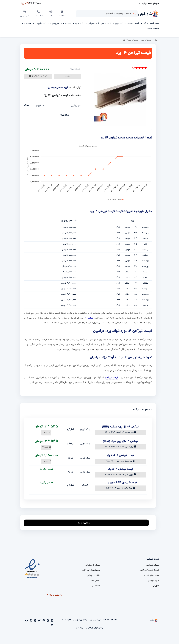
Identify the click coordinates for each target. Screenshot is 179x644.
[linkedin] (52, 626)
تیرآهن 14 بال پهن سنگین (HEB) (120, 427)
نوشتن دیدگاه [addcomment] (85, 522)
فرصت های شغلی (152, 576)
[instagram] (52, 621)
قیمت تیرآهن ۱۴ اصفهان (120, 456)
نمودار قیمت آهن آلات (149, 570)
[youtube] (27, 621)
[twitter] (39, 621)
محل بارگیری (76, 106)
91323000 (30, 4)
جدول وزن (25, 13)
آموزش (156, 586)
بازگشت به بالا (54, 595)
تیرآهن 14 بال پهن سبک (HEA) (120, 441)
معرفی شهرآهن (152, 565)
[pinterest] (31, 621)
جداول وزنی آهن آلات (91, 570)
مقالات (62, 13)
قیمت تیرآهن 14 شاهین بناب (120, 483)
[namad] (32, 569)
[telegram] (48, 621)
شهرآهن (145, 15)
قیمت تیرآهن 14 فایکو (120, 469)
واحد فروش (40, 106)
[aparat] (43, 621)
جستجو (134, 14)
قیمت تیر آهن (112, 378)
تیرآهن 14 (88, 318)
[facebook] (35, 621)
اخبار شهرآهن (153, 581)
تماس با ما (38, 13)
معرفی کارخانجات (93, 565)
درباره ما (51, 13)
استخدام (96, 586)
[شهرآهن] (155, 14)
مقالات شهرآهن (93, 576)
